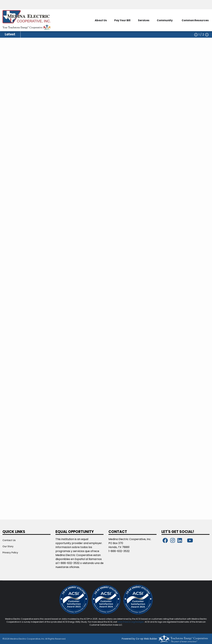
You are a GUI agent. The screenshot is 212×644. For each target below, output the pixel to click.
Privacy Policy (10, 553)
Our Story (8, 546)
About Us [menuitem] (101, 20)
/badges (139, 622)
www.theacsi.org (126, 622)
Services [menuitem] (144, 20)
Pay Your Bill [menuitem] (122, 20)
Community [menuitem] (165, 20)
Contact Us (9, 540)
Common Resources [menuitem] (195, 20)
